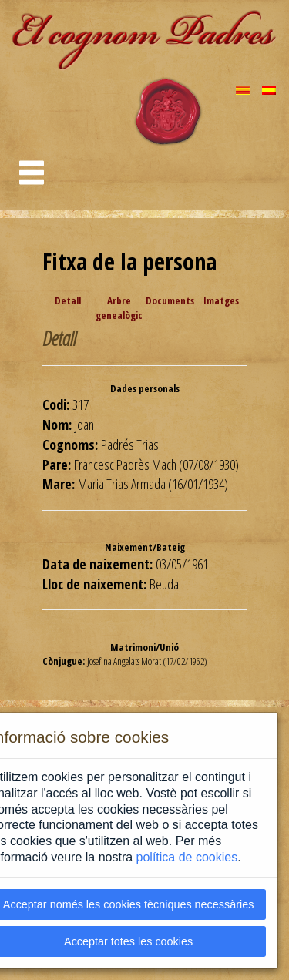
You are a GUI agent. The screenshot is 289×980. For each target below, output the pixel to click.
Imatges (221, 300)
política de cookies (187, 857)
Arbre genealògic (119, 308)
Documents (170, 300)
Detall (68, 300)
